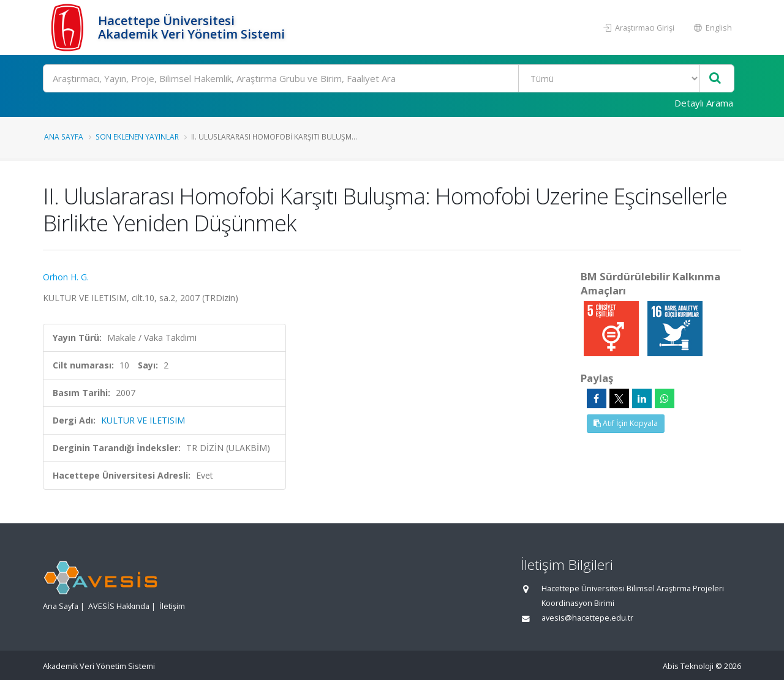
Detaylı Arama (704, 103)
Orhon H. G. (66, 277)
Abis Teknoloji (688, 666)
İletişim (172, 606)
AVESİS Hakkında (119, 606)
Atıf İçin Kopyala (626, 423)
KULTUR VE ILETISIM (143, 420)
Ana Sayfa (64, 136)
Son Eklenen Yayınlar (137, 136)
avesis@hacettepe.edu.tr (587, 618)
